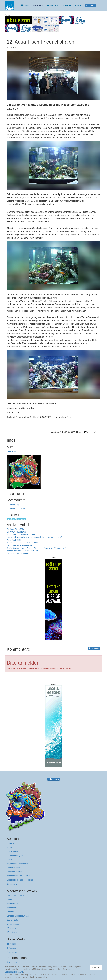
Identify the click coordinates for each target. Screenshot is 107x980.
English (10, 847)
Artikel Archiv (12, 851)
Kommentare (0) (14, 505)
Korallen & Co (13, 904)
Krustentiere (12, 908)
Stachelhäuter (13, 920)
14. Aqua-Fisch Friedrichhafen (19, 554)
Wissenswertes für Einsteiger (19, 876)
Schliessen (96, 967)
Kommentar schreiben (16, 509)
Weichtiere (11, 928)
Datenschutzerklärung (14, 972)
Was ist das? (12, 932)
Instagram (12, 952)
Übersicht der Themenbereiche (20, 880)
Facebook (12, 948)
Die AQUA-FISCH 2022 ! (17, 532)
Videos (10, 860)
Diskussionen (12, 884)
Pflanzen (10, 912)
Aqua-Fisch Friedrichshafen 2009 (21, 535)
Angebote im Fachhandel (17, 864)
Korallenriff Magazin (15, 856)
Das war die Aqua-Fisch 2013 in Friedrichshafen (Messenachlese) (34, 537)
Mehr (78, 5)
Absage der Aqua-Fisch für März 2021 (23, 551)
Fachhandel (52, 5)
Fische (10, 900)
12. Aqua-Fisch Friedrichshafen (20, 545)
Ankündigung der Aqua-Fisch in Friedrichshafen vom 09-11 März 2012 (36, 548)
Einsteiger (67, 5)
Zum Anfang (94, 648)
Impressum (12, 962)
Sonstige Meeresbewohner (18, 916)
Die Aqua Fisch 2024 (16, 529)
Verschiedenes (13, 924)
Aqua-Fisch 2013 (14, 540)
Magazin (38, 5)
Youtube (12, 944)
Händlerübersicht (14, 868)
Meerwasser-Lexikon (16, 896)
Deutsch (10, 843)
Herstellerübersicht (15, 872)
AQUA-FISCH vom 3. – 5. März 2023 (22, 543)
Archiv (25, 5)
